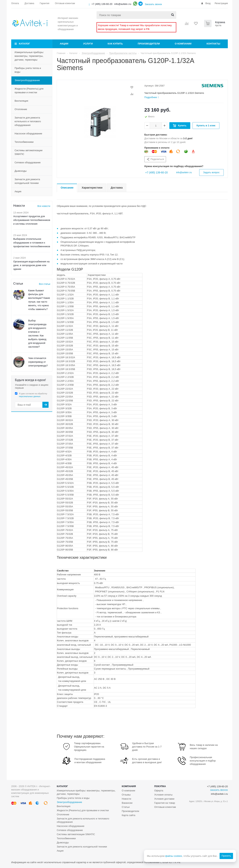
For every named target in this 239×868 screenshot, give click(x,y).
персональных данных (30, 396)
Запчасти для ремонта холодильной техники (27, 181)
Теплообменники (24, 142)
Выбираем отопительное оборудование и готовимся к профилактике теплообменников (32, 243)
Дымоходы (21, 171)
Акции (64, 44)
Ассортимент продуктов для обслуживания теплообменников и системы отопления (32, 220)
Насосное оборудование (28, 134)
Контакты (213, 44)
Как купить (115, 44)
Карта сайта (128, 815)
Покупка (160, 786)
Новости (126, 799)
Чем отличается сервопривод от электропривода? (38, 362)
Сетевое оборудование (28, 162)
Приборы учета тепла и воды (28, 70)
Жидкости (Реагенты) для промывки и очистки (29, 91)
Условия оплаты (163, 795)
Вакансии (127, 803)
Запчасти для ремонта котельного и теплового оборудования (28, 121)
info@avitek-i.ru (123, 4)
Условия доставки (164, 799)
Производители (149, 44)
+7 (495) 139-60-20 (102, 4)
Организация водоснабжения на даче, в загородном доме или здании (31, 265)
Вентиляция (21, 101)
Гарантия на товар (165, 803)
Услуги (88, 44)
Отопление (21, 109)
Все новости (44, 206)
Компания (129, 786)
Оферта (159, 791)
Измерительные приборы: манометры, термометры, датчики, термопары (29, 56)
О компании (183, 44)
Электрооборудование (27, 80)
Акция (18, 191)
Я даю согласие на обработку (33, 395)
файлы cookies (173, 856)
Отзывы (126, 795)
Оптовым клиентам (165, 807)
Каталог (24, 44)
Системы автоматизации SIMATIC (28, 152)
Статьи (126, 807)
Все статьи (45, 284)
